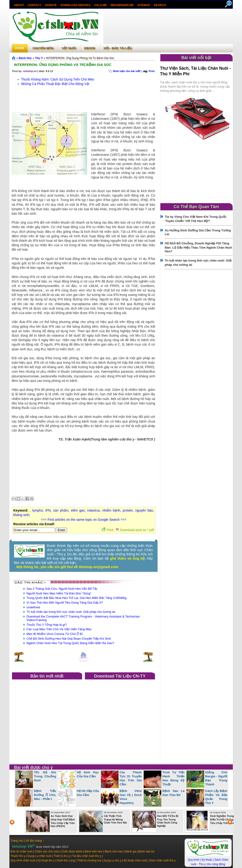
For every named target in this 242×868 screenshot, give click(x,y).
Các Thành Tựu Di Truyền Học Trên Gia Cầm (131, 778)
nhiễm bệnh (111, 510)
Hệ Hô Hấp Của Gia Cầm (88, 793)
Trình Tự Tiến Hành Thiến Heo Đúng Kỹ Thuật (174, 778)
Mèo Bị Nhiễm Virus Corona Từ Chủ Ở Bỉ (55, 634)
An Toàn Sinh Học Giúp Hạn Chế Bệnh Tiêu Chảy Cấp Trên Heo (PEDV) (63, 821)
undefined (33, 607)
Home (20, 48)
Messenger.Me (122, 5)
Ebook (90, 48)
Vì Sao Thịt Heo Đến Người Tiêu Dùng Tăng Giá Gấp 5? (65, 603)
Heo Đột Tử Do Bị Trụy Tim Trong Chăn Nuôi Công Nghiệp (168, 821)
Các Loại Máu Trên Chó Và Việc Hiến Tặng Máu (59, 629)
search (160, 5)
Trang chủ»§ (14, 58)
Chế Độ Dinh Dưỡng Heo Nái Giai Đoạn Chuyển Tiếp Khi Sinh (69, 639)
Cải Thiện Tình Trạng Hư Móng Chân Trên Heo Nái (115, 819)
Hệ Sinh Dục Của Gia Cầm (88, 774)
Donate (51, 5)
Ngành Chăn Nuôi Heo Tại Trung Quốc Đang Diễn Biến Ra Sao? (70, 643)
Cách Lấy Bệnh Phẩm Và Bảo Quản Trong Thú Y (216, 797)
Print (152, 71)
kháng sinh (21, 515)
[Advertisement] (168, 27)
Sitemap (144, 5)
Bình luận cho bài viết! (127, 71)
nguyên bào (144, 510)
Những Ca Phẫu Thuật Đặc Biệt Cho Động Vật (55, 84)
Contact (34, 5)
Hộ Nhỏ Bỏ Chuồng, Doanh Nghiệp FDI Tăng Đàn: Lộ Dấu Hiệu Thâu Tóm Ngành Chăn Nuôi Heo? (198, 247)
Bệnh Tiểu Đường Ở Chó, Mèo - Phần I (45, 795)
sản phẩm (61, 510)
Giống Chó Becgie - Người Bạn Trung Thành (216, 778)
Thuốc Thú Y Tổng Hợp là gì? (47, 625)
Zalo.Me (100, 5)
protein (128, 510)
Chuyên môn (43, 48)
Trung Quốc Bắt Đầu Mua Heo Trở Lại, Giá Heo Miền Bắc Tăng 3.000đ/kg (77, 598)
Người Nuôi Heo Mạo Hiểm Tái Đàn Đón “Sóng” (59, 593)
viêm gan (78, 510)
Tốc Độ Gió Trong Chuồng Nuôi (45, 776)
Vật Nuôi (69, 48)
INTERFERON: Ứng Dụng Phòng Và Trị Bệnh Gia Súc (63, 65)
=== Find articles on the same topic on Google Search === (84, 520)
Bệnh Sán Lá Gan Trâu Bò (174, 793)
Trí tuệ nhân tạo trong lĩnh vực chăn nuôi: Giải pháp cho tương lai (71, 612)
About (19, 5)
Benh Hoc (25, 58)
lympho (38, 510)
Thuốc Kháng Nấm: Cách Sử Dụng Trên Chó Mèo (58, 79)
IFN (48, 510)
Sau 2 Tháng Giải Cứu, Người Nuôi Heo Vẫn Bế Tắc (62, 589)
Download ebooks (75, 5)
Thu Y (39, 58)
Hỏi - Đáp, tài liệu (118, 48)
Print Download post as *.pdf (128, 530)
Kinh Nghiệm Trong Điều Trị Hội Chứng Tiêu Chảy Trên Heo (222, 820)
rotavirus (94, 510)
